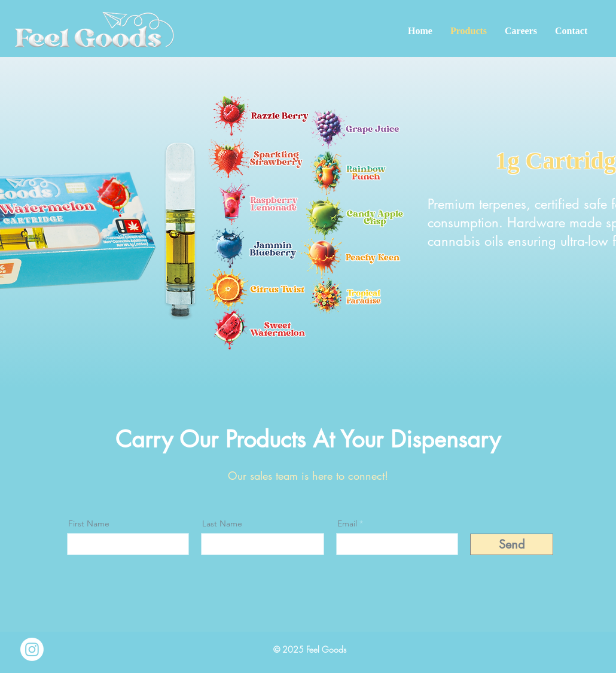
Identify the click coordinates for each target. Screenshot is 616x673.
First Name (89, 523)
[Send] (512, 544)
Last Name (222, 523)
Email (347, 523)
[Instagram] (32, 649)
